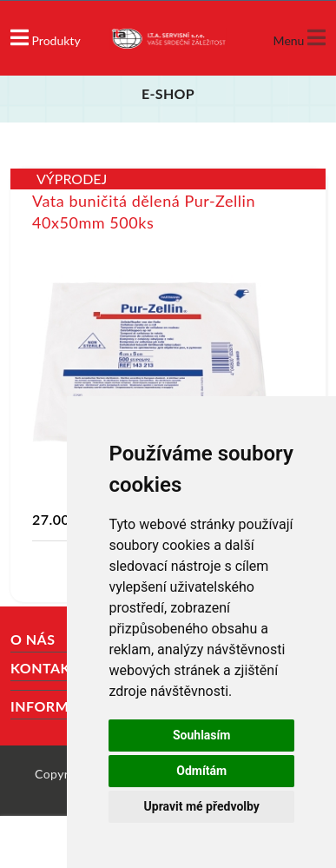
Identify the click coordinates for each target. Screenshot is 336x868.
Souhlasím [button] (202, 735)
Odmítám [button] (201, 771)
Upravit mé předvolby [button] (202, 806)
